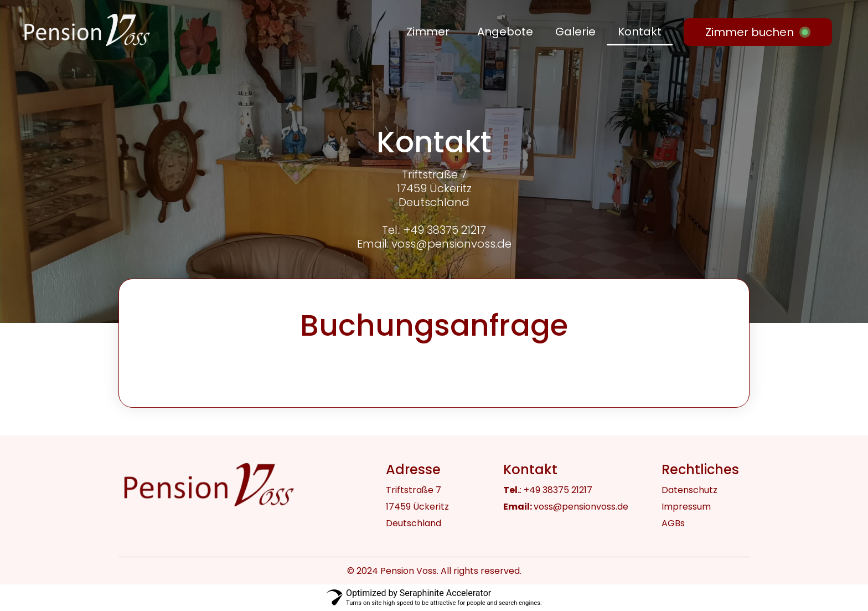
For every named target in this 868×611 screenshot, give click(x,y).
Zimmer (428, 32)
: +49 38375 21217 (548, 490)
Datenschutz (689, 490)
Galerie (575, 32)
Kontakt (640, 32)
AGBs (673, 523)
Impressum (686, 507)
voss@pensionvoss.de (566, 507)
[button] (431, 32)
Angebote (505, 32)
